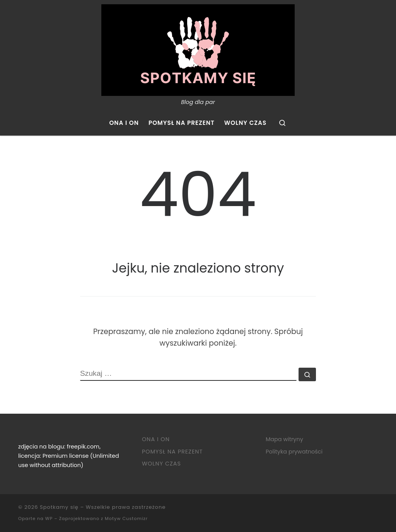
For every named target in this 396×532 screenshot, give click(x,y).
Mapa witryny (284, 439)
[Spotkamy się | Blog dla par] (198, 49)
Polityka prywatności (294, 452)
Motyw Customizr (126, 518)
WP (49, 518)
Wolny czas (161, 464)
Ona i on (156, 439)
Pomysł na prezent (172, 452)
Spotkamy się (59, 507)
